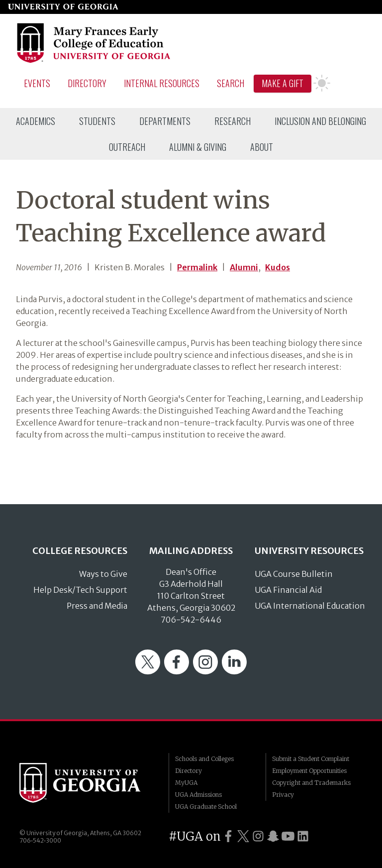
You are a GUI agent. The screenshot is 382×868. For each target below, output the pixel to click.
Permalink (197, 267)
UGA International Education (310, 606)
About (262, 147)
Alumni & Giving (198, 147)
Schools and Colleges (204, 759)
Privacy (283, 795)
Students (97, 121)
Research (233, 121)
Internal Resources (162, 83)
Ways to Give (103, 574)
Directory (87, 83)
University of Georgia (87, 783)
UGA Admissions (198, 795)
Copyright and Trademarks (311, 783)
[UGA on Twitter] (243, 836)
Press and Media (97, 606)
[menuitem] (36, 121)
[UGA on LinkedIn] (303, 836)
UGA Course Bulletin (294, 574)
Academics (36, 121)
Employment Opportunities (309, 771)
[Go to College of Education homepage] (94, 61)
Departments (165, 121)
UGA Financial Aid (288, 590)
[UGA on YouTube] (288, 836)
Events (37, 83)
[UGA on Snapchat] (273, 836)
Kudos (278, 267)
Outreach (127, 147)
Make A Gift (283, 83)
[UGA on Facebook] (228, 836)
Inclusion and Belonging (320, 121)
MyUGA (186, 783)
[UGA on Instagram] (258, 836)
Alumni (244, 267)
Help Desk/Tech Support (80, 590)
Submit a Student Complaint (311, 759)
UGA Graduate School (206, 807)
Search (231, 83)
